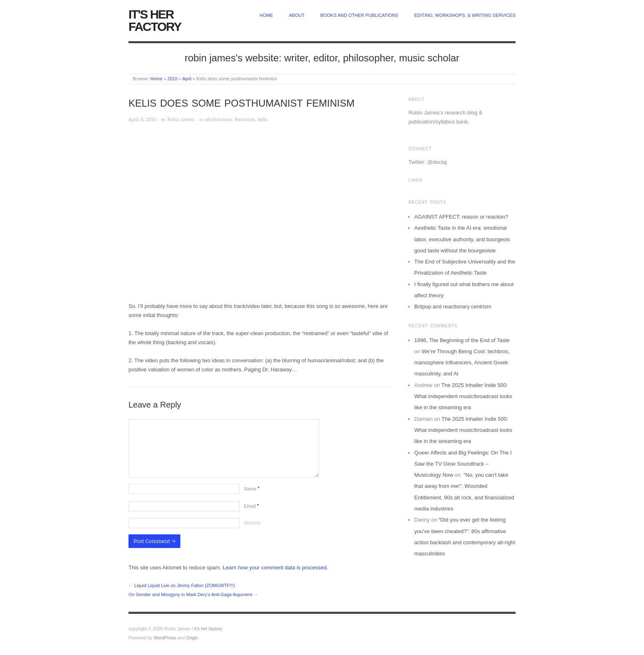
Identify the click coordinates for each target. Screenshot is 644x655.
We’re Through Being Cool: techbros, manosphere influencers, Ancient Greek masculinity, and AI (462, 363)
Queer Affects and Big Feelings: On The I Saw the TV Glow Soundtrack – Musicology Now (463, 464)
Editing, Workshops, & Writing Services (465, 15)
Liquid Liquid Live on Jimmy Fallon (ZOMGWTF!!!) (185, 585)
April (187, 79)
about (297, 15)
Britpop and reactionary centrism (453, 307)
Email (251, 506)
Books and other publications (359, 15)
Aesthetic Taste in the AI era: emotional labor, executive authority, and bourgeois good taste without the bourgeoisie (462, 239)
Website (252, 523)
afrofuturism (218, 120)
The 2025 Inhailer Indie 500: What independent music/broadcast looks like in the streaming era (463, 396)
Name (252, 489)
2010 (173, 79)
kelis (263, 120)
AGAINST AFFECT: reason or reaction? (461, 217)
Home (156, 79)
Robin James (181, 120)
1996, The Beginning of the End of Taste (462, 340)
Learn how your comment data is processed (275, 568)
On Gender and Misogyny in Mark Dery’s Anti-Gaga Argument (190, 594)
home (266, 15)
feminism (245, 120)
